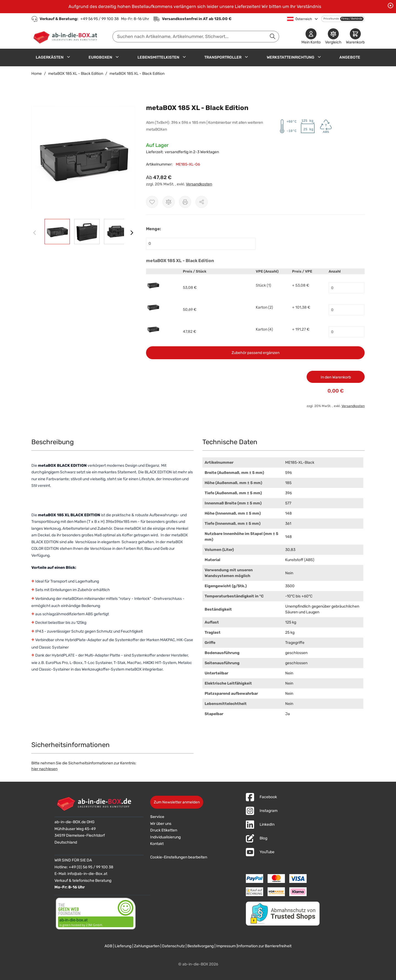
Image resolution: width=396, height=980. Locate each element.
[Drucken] (185, 202)
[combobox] (196, 37)
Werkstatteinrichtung (291, 57)
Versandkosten (199, 184)
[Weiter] (132, 233)
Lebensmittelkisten (158, 57)
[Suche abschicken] (273, 36)
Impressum (226, 946)
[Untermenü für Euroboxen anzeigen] (117, 57)
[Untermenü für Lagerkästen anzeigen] (68, 57)
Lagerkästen (50, 57)
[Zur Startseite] (66, 37)
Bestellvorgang (200, 946)
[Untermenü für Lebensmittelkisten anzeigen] (184, 57)
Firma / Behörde (352, 19)
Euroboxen (100, 57)
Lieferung (123, 946)
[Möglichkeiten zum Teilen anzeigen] (202, 202)
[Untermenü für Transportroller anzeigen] (246, 57)
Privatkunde (331, 19)
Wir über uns (161, 824)
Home (37, 74)
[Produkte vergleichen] (333, 37)
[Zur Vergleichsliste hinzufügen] (169, 202)
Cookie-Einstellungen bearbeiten (179, 857)
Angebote (350, 57)
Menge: (153, 229)
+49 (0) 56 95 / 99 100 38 (91, 867)
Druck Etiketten (164, 830)
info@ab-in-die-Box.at (87, 874)
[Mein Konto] (311, 37)
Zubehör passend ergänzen (255, 353)
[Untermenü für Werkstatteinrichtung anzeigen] (319, 57)
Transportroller (223, 57)
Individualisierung (165, 837)
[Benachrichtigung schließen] (391, 6)
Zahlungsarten (147, 946)
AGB (108, 946)
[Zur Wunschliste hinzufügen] (152, 202)
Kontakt (157, 844)
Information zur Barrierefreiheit (264, 946)
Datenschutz (173, 946)
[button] (83, 158)
